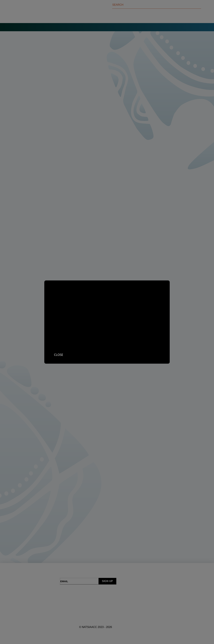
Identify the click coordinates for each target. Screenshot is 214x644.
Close (59, 354)
